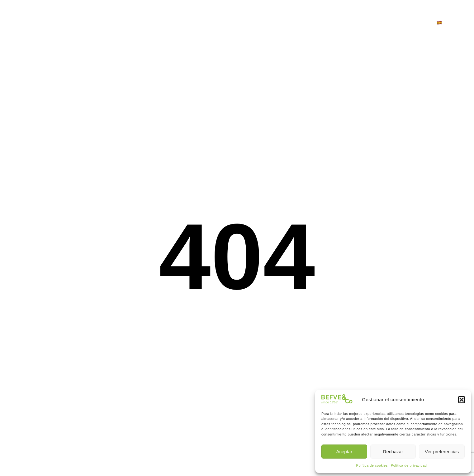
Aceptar (344, 452)
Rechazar (393, 452)
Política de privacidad (409, 465)
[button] (462, 400)
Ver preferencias (442, 452)
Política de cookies (372, 465)
